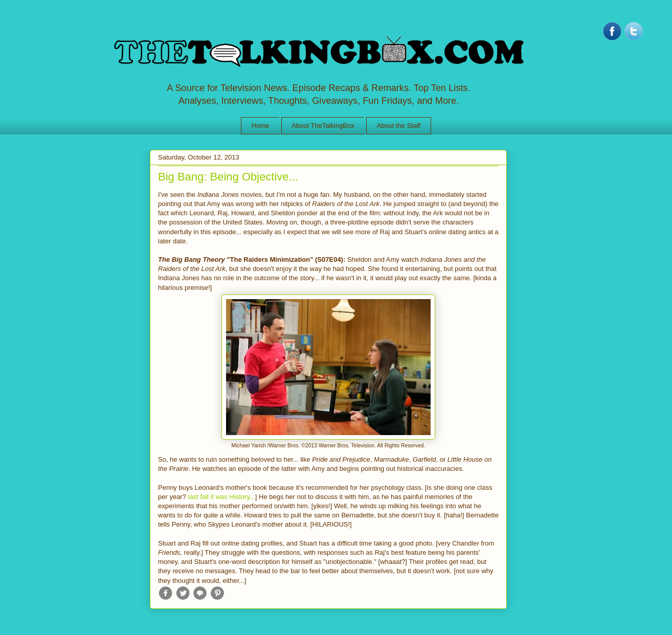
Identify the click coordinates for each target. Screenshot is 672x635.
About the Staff (398, 126)
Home (261, 126)
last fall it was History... (222, 497)
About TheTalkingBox (323, 126)
